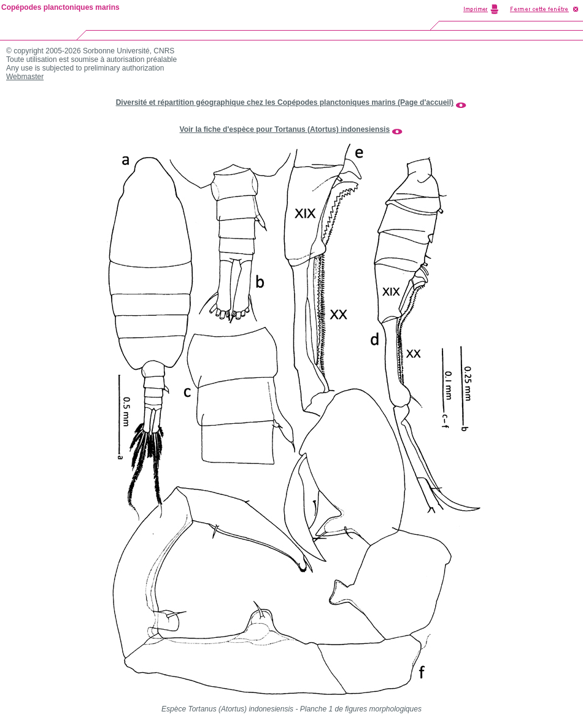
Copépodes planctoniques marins (60, 7)
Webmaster (25, 77)
